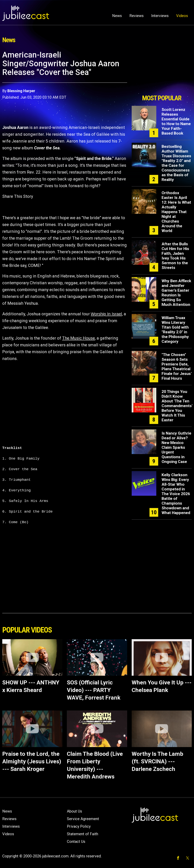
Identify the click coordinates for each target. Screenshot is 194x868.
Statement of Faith (83, 834)
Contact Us (76, 842)
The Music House (79, 338)
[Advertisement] (162, 71)
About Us (74, 811)
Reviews (137, 16)
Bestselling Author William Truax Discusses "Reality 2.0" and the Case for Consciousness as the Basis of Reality (176, 163)
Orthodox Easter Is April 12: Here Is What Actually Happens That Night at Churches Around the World (176, 212)
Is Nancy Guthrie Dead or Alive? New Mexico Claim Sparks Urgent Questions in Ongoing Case (176, 447)
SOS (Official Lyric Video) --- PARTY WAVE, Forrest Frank (94, 690)
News (117, 16)
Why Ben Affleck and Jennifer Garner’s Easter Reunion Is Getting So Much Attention (176, 293)
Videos (182, 16)
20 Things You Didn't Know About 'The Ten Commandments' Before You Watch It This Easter (177, 406)
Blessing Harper (21, 91)
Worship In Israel (106, 314)
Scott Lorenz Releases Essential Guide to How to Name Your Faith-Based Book (176, 121)
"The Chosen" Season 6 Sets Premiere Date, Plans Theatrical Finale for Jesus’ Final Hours (177, 367)
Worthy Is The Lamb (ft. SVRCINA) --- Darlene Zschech (157, 761)
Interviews (160, 16)
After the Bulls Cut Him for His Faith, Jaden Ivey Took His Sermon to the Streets (175, 256)
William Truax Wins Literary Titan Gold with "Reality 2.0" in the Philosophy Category (175, 330)
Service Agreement (83, 819)
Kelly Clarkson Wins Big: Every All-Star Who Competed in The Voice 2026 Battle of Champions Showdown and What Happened (176, 494)
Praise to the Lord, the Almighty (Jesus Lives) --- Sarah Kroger (32, 761)
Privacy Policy (79, 826)
